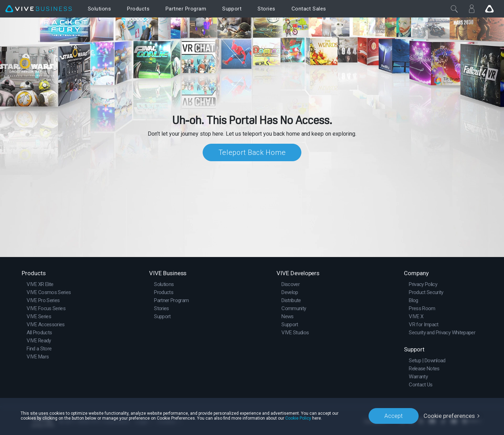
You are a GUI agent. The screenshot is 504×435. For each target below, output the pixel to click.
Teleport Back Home (252, 152)
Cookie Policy (298, 418)
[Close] (454, 9)
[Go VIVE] (489, 9)
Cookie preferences (449, 416)
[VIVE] (38, 9)
